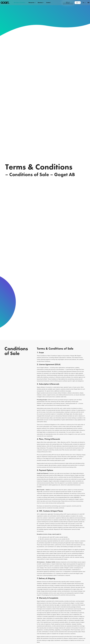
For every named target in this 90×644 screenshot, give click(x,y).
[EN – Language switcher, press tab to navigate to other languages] (84, 3)
